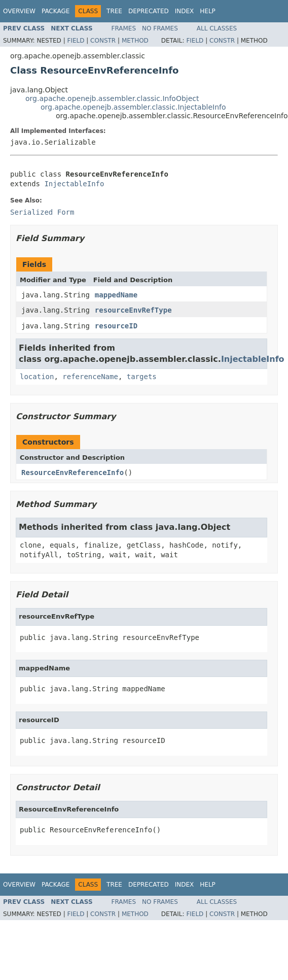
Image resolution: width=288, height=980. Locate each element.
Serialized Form (42, 212)
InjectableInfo (74, 184)
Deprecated (149, 11)
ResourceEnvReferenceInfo (73, 472)
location (37, 377)
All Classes (217, 28)
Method (135, 41)
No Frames (160, 28)
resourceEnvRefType (133, 310)
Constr (103, 41)
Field (76, 41)
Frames (124, 28)
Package (56, 11)
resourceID (116, 326)
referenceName (90, 377)
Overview (19, 11)
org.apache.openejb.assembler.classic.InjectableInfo (133, 107)
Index (185, 11)
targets (142, 377)
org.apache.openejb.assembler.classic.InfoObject (112, 98)
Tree (114, 11)
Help (208, 11)
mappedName (116, 295)
